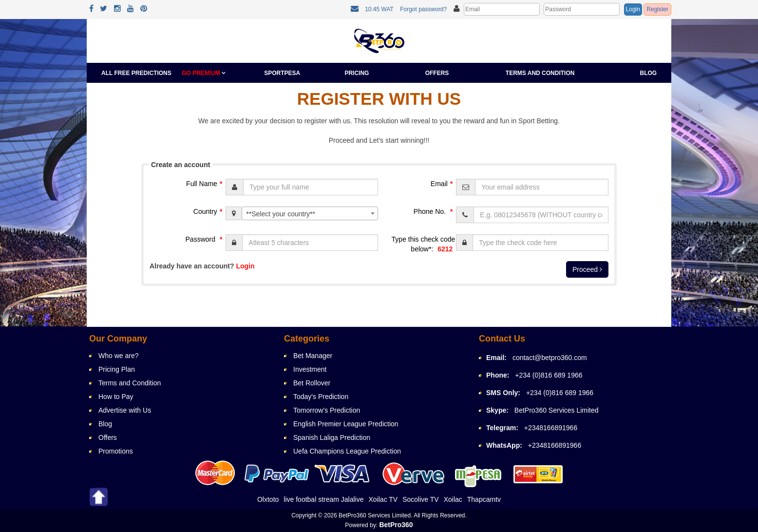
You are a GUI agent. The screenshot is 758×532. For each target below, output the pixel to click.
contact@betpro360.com (550, 358)
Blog (649, 73)
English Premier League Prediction (346, 424)
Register (657, 9)
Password (205, 239)
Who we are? (118, 356)
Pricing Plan (117, 369)
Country (209, 211)
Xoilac (453, 499)
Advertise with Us (125, 410)
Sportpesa (282, 73)
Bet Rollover (312, 383)
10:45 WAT (379, 9)
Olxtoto (268, 499)
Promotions (116, 451)
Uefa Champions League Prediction (347, 451)
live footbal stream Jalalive (323, 499)
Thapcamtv (484, 499)
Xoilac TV (383, 499)
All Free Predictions (136, 73)
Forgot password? (423, 9)
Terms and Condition (540, 73)
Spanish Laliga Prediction (332, 437)
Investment (310, 369)
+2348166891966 (551, 428)
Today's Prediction (321, 397)
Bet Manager (313, 356)
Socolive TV (420, 499)
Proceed (587, 269)
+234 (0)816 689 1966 (549, 375)
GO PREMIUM (204, 73)
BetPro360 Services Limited (557, 410)
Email (443, 184)
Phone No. (435, 211)
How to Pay (116, 397)
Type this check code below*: (424, 245)
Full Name (205, 184)
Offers (437, 73)
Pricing (357, 73)
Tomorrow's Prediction (327, 410)
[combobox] (310, 213)
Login (633, 9)
